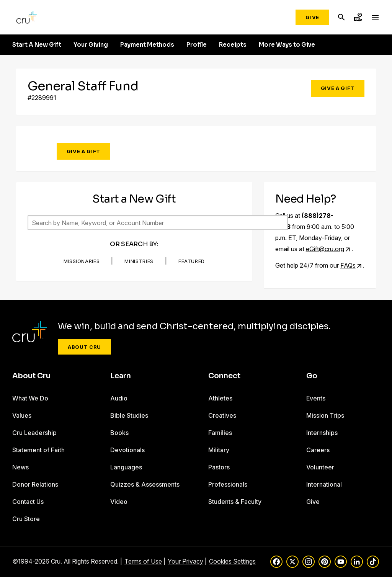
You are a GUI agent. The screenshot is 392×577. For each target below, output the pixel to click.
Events (316, 398)
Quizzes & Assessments (145, 484)
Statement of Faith (38, 450)
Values (22, 415)
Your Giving (91, 45)
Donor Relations (35, 484)
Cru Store (26, 519)
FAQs (348, 265)
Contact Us (28, 502)
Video (119, 502)
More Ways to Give (287, 45)
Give (312, 17)
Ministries (139, 261)
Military (219, 450)
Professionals (228, 484)
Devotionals (127, 450)
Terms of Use (143, 561)
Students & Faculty (235, 502)
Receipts (233, 45)
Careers (318, 450)
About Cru (84, 347)
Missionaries (82, 261)
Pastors (219, 467)
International (324, 484)
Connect (224, 376)
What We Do (30, 398)
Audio (119, 398)
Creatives (222, 415)
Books (119, 433)
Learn (121, 376)
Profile (197, 45)
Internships (322, 433)
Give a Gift (338, 88)
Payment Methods (147, 45)
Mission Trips (325, 415)
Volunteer (320, 467)
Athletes (220, 398)
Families (220, 433)
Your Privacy (185, 561)
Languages (126, 467)
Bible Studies (129, 415)
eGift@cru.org (325, 249)
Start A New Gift (37, 45)
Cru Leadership (34, 433)
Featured (192, 261)
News (20, 467)
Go (312, 376)
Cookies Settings (232, 561)
